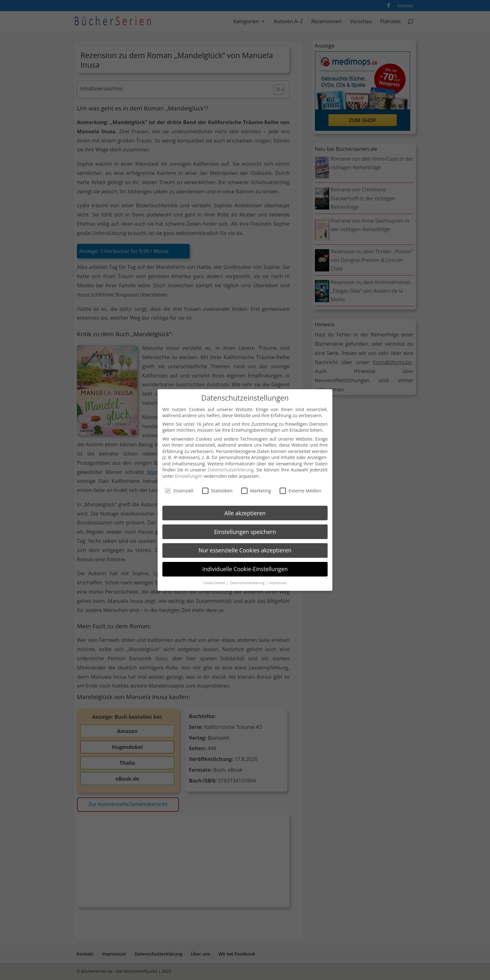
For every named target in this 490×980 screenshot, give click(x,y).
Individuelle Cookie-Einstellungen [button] (245, 569)
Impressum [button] (278, 583)
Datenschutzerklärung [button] (248, 583)
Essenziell (179, 490)
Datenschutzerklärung (231, 469)
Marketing (256, 490)
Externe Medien (300, 490)
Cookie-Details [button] (215, 583)
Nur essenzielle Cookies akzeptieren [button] (245, 550)
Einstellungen (189, 476)
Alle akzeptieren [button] (245, 512)
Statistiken (217, 490)
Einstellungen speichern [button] (245, 531)
